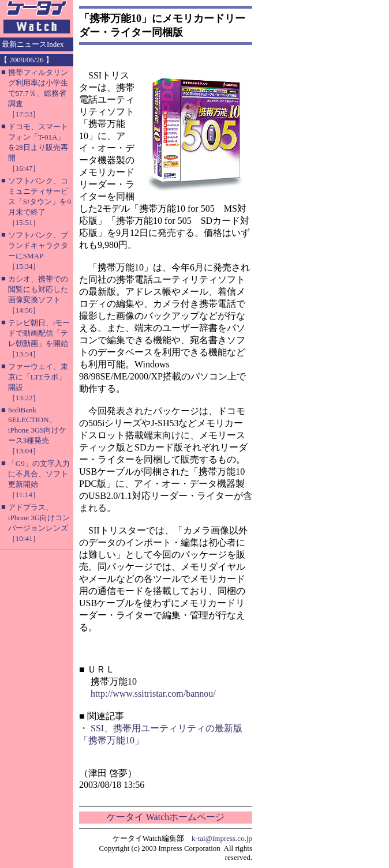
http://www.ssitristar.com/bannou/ (153, 694)
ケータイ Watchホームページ (166, 817)
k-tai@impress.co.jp (222, 838)
